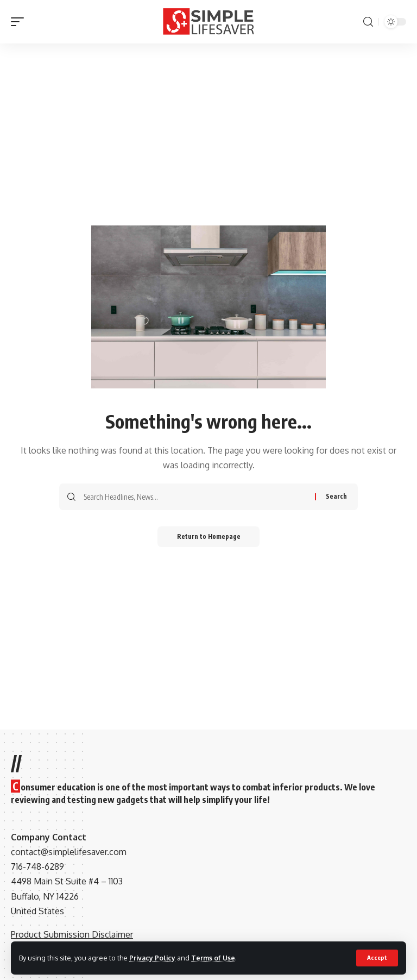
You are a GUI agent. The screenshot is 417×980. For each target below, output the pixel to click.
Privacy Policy (153, 958)
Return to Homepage (209, 537)
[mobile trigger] (20, 22)
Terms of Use (215, 958)
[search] (368, 22)
